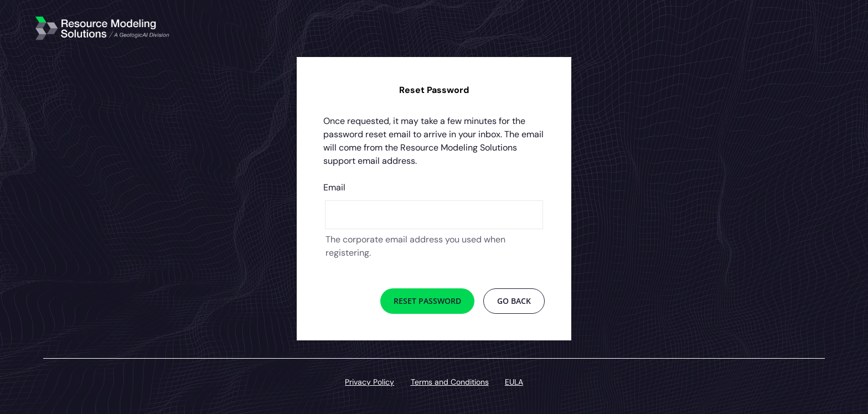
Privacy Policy (370, 382)
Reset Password (427, 301)
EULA (514, 382)
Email (334, 187)
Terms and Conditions (450, 382)
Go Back (514, 301)
